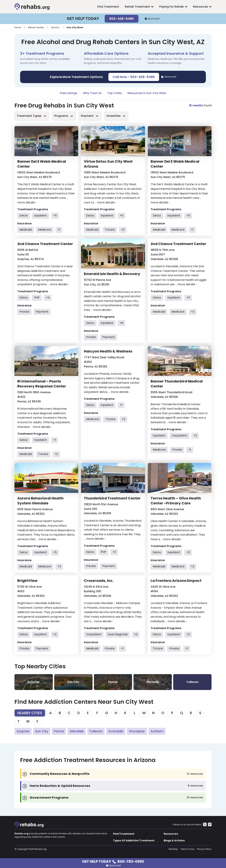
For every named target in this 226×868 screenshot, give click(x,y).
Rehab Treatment (137, 7)
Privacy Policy (204, 849)
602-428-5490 (122, 19)
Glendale (77, 731)
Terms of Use (187, 849)
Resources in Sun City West (147, 93)
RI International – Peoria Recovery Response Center (42, 384)
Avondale (116, 731)
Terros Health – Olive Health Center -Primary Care (176, 501)
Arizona (55, 27)
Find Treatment (108, 7)
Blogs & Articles (174, 840)
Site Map (173, 849)
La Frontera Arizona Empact (176, 581)
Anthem (157, 731)
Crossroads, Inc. (99, 581)
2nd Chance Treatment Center (45, 244)
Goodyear (137, 731)
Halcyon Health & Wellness (108, 351)
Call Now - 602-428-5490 (134, 77)
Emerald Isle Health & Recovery (112, 274)
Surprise (23, 731)
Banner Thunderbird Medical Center (177, 384)
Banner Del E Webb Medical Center (42, 164)
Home (18, 27)
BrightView (27, 581)
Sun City (42, 731)
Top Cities (115, 93)
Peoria (59, 731)
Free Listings (69, 93)
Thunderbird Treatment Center (112, 498)
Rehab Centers (36, 27)
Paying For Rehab (172, 7)
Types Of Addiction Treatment (134, 840)
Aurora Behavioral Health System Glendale (40, 501)
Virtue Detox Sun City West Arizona (108, 164)
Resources (200, 7)
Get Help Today (113, 861)
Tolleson (96, 731)
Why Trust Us (92, 93)
